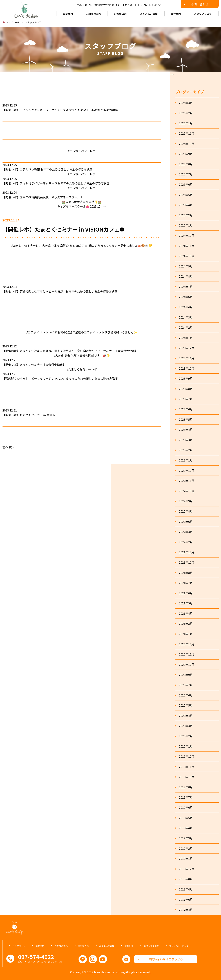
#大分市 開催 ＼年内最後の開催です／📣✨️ (82, 355)
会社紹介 (129, 946)
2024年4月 (186, 307)
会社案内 (176, 14)
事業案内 (68, 14)
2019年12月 (187, 756)
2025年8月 (186, 164)
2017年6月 (186, 900)
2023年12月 (187, 348)
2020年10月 (187, 665)
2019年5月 (186, 818)
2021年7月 (186, 583)
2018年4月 (186, 889)
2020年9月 (186, 675)
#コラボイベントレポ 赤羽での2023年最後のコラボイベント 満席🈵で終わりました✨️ (82, 332)
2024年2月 (186, 327)
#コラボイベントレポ (82, 151)
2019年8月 (186, 787)
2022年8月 (186, 511)
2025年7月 (186, 174)
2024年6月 (186, 297)
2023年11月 (187, 358)
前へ (5, 447)
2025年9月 (186, 154)
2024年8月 (186, 276)
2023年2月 (186, 450)
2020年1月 (186, 746)
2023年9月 (186, 378)
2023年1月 (186, 460)
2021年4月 (186, 613)
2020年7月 (186, 685)
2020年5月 (186, 705)
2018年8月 (186, 879)
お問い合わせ (200, 4)
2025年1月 (186, 225)
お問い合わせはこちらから (166, 959)
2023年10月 (187, 368)
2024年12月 (187, 236)
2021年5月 (186, 603)
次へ (12, 447)
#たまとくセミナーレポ (82, 369)
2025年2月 (186, 215)
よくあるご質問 (149, 14)
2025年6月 (186, 184)
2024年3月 (186, 317)
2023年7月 (186, 399)
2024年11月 (187, 246)
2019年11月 (187, 767)
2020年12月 (187, 644)
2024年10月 (187, 256)
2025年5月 (186, 195)
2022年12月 (187, 471)
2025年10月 (187, 144)
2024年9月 (186, 266)
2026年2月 (186, 113)
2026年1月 (186, 123)
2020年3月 (186, 726)
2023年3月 (186, 440)
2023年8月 (186, 389)
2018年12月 (187, 869)
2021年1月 (186, 634)
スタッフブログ (203, 14)
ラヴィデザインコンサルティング (26, 9)
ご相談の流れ (93, 14)
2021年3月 (186, 624)
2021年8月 (186, 573)
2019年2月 (186, 848)
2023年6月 (186, 409)
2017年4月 (186, 910)
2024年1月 (186, 338)
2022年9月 (186, 501)
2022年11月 (187, 481)
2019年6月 (186, 807)
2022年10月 (187, 491)
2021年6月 (186, 593)
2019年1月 (186, 859)
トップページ (13, 22)
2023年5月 (186, 419)
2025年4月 (186, 205)
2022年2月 (186, 542)
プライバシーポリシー (180, 946)
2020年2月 (186, 736)
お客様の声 (120, 14)
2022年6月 (186, 522)
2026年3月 (186, 103)
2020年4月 (186, 716)
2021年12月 (187, 552)
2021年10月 (187, 562)
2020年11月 (187, 654)
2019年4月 (186, 828)
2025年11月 (187, 133)
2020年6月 (186, 695)
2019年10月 (187, 777)
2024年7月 (186, 287)
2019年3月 (186, 838)
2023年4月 (186, 430)
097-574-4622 (152, 5)
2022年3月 (186, 532)
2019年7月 (186, 797)
